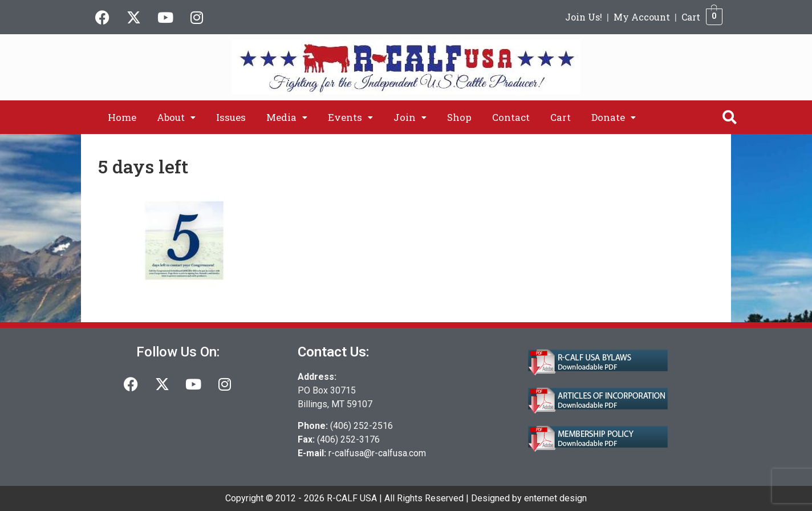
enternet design (555, 498)
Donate (614, 117)
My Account (642, 17)
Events (350, 117)
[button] (176, 117)
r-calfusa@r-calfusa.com (377, 453)
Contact (511, 117)
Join (410, 117)
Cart (691, 17)
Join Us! (584, 17)
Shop (459, 117)
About (176, 117)
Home (122, 117)
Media (287, 117)
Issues (231, 117)
